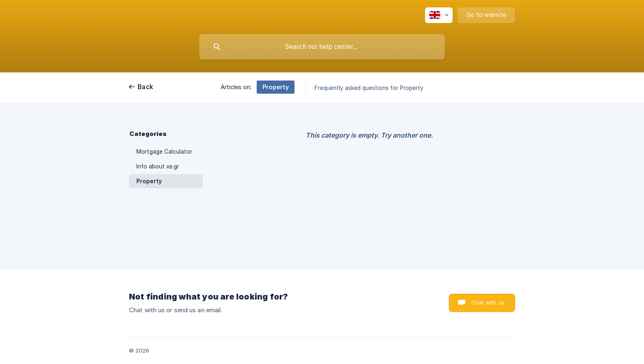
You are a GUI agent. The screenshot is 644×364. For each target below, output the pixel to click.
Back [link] (145, 87)
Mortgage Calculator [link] (164, 152)
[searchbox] (322, 47)
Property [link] (149, 181)
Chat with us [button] (488, 302)
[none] (439, 15)
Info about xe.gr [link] (158, 166)
